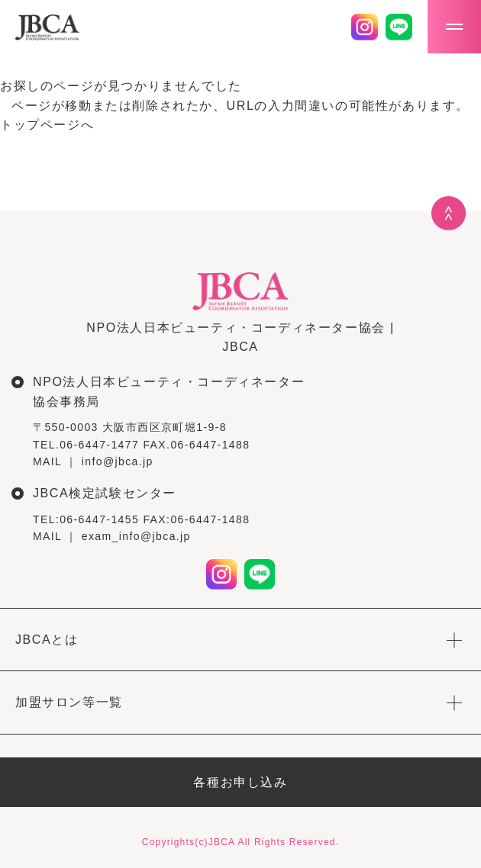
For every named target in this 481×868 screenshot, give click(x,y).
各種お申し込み (240, 782)
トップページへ (47, 125)
